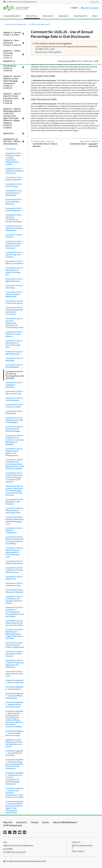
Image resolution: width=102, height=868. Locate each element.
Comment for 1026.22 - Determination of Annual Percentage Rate (14, 344)
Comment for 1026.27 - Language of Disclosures (14, 385)
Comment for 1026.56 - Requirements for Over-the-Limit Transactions (14, 623)
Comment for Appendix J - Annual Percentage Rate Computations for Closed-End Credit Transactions (14, 764)
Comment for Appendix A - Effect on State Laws (14, 681)
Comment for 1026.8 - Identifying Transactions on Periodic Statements (14, 218)
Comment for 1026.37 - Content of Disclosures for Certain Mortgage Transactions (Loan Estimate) (14, 477)
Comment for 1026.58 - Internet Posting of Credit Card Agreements (15, 645)
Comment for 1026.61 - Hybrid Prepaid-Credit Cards (14, 674)
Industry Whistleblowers (65, 822)
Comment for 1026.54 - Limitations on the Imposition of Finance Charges (14, 600)
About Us (8, 822)
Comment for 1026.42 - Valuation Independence (14, 530)
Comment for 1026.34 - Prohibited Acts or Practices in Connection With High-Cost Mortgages (15, 440)
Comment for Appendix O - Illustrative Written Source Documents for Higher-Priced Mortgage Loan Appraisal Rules (14, 807)
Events (46, 822)
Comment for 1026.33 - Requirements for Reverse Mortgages (14, 429)
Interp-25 (43, 141)
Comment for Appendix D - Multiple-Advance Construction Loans (14, 705)
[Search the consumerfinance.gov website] (74, 8)
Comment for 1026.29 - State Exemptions (14, 399)
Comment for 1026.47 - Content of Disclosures (14, 562)
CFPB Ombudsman (13, 825)
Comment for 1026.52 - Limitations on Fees (14, 584)
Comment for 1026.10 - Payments (14, 236)
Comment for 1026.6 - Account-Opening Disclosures (14, 202)
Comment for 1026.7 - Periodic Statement (14, 210)
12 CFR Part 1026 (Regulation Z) (40, 24)
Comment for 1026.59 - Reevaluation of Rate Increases (14, 654)
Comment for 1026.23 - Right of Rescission (14, 353)
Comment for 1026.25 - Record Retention (14, 366)
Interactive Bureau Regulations (16, 24)
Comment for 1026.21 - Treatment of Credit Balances (14, 334)
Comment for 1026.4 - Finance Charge (14, 185)
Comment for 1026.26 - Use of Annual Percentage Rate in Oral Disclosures (15, 375)
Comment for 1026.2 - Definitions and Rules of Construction (15, 171)
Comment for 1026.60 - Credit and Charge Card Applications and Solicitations (15, 664)
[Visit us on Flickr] (24, 832)
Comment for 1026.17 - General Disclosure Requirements (14, 294)
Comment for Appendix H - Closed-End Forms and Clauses (14, 753)
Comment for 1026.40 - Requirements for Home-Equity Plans (14, 511)
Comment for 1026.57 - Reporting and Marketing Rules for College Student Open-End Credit (14, 634)
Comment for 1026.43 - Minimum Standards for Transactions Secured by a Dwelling (15, 540)
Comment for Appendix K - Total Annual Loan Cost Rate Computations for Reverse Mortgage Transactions (14, 778)
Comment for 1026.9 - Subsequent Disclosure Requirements (14, 228)
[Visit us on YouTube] (20, 832)
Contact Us (22, 822)
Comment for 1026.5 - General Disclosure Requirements (14, 193)
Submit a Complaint (90, 8)
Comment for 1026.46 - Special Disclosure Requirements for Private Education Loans (14, 552)
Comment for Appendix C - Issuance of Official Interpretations (14, 696)
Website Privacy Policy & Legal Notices (18, 846)
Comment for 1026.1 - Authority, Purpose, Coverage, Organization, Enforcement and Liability (14, 159)
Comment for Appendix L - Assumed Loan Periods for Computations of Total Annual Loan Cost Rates (15, 793)
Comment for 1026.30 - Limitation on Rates (14, 406)
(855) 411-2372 (95, 2)
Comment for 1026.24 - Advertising (14, 359)
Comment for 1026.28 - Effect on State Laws (14, 393)
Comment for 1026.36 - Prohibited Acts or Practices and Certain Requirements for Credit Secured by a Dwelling (15, 464)
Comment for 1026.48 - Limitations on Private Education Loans (14, 570)
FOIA (5, 842)
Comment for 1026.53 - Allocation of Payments (14, 591)
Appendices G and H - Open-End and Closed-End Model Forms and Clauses (14, 743)
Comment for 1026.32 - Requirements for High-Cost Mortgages (14, 420)
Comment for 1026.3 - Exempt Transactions (14, 179)
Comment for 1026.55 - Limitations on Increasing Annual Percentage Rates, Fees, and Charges (15, 612)
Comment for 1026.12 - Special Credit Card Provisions (14, 255)
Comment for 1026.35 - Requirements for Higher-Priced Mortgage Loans (14, 452)
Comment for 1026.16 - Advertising (14, 287)
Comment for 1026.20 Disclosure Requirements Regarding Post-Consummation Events (14, 323)
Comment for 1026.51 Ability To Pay (14, 578)
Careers (35, 822)
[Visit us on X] (10, 832)
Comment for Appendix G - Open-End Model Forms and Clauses (14, 733)
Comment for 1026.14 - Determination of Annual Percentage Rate (14, 271)
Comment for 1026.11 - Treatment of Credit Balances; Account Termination (14, 245)
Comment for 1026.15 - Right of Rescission (14, 280)
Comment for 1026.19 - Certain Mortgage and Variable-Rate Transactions (14, 311)
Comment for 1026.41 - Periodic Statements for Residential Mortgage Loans (15, 520)
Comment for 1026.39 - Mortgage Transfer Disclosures (14, 502)
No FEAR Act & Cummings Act (15, 852)
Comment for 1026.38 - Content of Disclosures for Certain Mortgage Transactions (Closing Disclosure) (14, 491)
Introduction (10, 149)
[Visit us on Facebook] (5, 832)
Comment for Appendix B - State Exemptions (14, 688)
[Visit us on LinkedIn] (15, 832)
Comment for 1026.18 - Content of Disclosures (14, 302)
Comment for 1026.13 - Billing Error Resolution (14, 262)
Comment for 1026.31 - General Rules (14, 412)
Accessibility (8, 849)
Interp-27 (89, 141)
